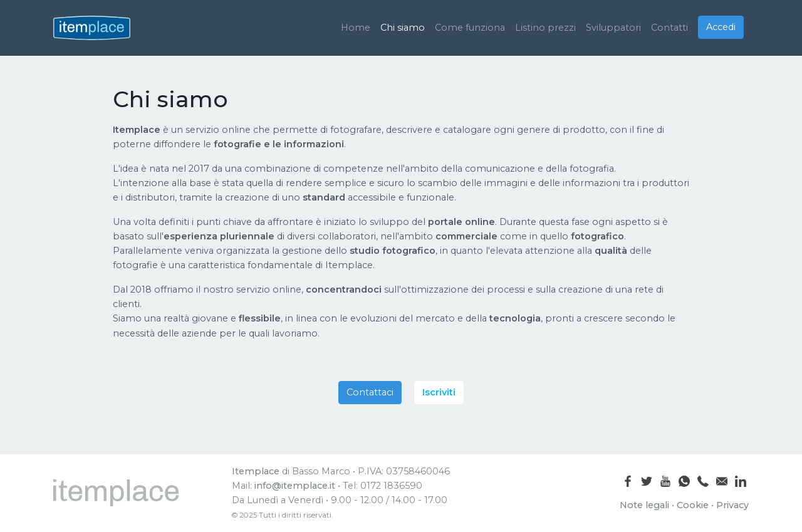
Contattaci (370, 392)
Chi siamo (403, 28)
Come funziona (470, 28)
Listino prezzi (545, 28)
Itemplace (256, 471)
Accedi (721, 27)
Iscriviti (439, 392)
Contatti (669, 28)
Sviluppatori (613, 28)
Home (356, 28)
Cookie (693, 505)
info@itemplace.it (295, 486)
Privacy (732, 505)
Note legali (644, 505)
